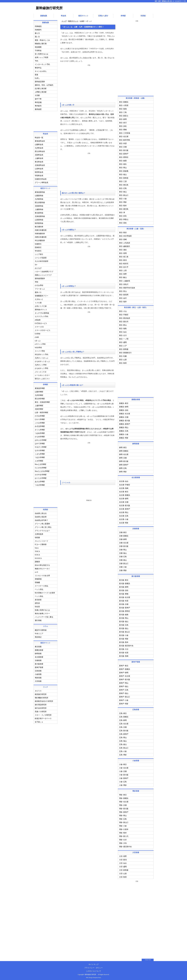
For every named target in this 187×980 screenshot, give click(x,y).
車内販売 (38, 105)
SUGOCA (38, 558)
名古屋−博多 (124, 522)
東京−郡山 (123, 324)
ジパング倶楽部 (41, 257)
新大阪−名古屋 (125, 597)
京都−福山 (123, 552)
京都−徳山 (123, 559)
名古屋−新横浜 (125, 494)
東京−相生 (123, 163)
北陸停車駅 (39, 408)
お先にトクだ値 (41, 305)
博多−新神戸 (124, 811)
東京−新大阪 (124, 150)
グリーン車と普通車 (42, 523)
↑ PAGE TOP (148, 959)
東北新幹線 (39, 212)
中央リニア (39, 633)
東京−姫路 (123, 160)
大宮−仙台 (123, 863)
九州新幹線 (39, 198)
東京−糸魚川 (124, 284)
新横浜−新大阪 (125, 420)
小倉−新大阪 (124, 774)
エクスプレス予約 (42, 316)
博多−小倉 (123, 825)
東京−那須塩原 (125, 317)
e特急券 (38, 319)
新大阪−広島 (124, 624)
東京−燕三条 (124, 256)
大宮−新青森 (124, 869)
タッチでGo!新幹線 (42, 312)
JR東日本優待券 (41, 229)
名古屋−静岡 (124, 498)
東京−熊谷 (123, 232)
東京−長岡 (123, 253)
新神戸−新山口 (125, 696)
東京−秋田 (123, 362)
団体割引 (38, 247)
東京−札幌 (123, 355)
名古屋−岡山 (124, 512)
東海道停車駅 (40, 388)
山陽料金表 (39, 144)
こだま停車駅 (40, 422)
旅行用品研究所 (41, 704)
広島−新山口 (124, 747)
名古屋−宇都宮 (125, 484)
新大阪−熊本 (124, 642)
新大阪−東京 (124, 579)
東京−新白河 (124, 321)
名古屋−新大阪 (125, 505)
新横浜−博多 (124, 437)
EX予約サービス (41, 323)
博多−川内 (123, 842)
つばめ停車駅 (40, 433)
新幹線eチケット (41, 309)
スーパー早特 (40, 350)
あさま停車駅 (40, 481)
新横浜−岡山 (124, 427)
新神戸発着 (39, 667)
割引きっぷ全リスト (42, 378)
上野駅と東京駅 (41, 91)
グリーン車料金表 (42, 182)
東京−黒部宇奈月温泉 (127, 287)
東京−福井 (123, 301)
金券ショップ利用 (42, 57)
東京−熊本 (123, 205)
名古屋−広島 (124, 515)
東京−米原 (123, 143)
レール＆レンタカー (42, 375)
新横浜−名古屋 (125, 413)
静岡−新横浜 (124, 450)
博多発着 (38, 677)
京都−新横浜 (124, 535)
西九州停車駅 (40, 398)
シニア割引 (39, 254)
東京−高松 (123, 222)
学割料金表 (39, 175)
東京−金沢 (123, 297)
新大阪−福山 (124, 621)
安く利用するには (42, 53)
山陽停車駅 (39, 391)
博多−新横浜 (124, 798)
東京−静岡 (123, 119)
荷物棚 (37, 582)
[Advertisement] (88, 83)
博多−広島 (123, 818)
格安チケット (83, 15)
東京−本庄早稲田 (125, 235)
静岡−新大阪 (124, 461)
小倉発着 (38, 674)
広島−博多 (123, 754)
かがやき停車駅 (41, 474)
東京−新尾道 (124, 177)
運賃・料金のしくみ (42, 39)
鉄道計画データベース (43, 718)
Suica (37, 547)
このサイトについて (93, 970)
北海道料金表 (40, 165)
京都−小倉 (123, 566)
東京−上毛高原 (125, 242)
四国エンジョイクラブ (43, 274)
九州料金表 (39, 147)
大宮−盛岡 (123, 866)
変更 (36, 74)
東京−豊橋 (123, 129)
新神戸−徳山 (124, 693)
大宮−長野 (123, 856)
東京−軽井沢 (124, 263)
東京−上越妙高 (125, 280)
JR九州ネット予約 (42, 354)
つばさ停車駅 (40, 457)
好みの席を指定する (42, 565)
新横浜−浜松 (124, 410)
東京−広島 (123, 188)
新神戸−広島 (124, 689)
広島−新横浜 (124, 716)
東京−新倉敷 (124, 170)
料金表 (63, 15)
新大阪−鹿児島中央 (126, 645)
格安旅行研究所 (41, 694)
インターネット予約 (42, 64)
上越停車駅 (39, 405)
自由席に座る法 (41, 513)
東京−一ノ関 (124, 338)
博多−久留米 (124, 829)
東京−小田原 (124, 105)
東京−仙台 (123, 331)
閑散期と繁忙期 (41, 43)
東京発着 (38, 646)
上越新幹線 (39, 209)
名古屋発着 (39, 656)
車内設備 (38, 102)
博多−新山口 (124, 822)
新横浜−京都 (124, 416)
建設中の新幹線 (41, 629)
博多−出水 (123, 839)
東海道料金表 (40, 140)
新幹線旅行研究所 (49, 8)
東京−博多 (123, 201)
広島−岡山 (123, 737)
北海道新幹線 (40, 216)
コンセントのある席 (42, 575)
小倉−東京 (123, 764)
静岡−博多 (123, 471)
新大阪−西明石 (125, 610)
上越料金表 (39, 158)
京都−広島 (123, 556)
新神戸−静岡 (124, 672)
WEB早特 (38, 347)
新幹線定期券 (40, 81)
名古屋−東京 (124, 491)
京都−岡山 (123, 549)
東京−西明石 (124, 157)
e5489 (82, 20)
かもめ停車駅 (40, 436)
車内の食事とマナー (42, 613)
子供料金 (38, 50)
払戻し (37, 77)
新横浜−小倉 (124, 434)
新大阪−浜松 (124, 590)
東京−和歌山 (124, 219)
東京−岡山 (123, 167)
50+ (36, 264)
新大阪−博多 (124, 638)
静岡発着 (38, 653)
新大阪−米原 (124, 600)
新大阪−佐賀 (124, 652)
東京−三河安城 (125, 132)
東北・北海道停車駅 (42, 401)
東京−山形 (123, 359)
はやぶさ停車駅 (41, 439)
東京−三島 (123, 112)
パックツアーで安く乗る (44, 616)
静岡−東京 (123, 447)
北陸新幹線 (39, 205)
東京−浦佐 (123, 249)
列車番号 (38, 29)
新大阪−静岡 (124, 586)
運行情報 (38, 620)
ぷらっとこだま (41, 371)
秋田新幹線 (39, 223)
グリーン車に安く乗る (43, 527)
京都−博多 (123, 570)
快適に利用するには (42, 609)
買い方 (37, 36)
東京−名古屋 (124, 136)
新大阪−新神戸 (125, 607)
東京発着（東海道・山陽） (136, 97)
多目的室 (38, 599)
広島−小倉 (123, 751)
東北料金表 (39, 161)
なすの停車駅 (40, 450)
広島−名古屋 (124, 723)
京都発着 (38, 660)
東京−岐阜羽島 (125, 139)
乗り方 (37, 33)
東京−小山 (123, 311)
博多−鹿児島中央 (125, 846)
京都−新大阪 (124, 546)
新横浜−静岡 (124, 406)
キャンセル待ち (41, 71)
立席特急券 (39, 533)
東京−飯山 (123, 277)
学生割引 (38, 250)
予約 (36, 60)
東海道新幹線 (40, 191)
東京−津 (122, 212)
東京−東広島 (124, 184)
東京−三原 (123, 181)
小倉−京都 (123, 771)
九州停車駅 (39, 395)
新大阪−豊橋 (124, 593)
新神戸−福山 (124, 686)
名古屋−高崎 (124, 488)
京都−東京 (123, 532)
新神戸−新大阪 (125, 679)
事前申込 (38, 67)
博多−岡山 (123, 815)
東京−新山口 (124, 195)
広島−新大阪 (124, 730)
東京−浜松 (123, 125)
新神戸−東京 (124, 665)
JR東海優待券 (40, 233)
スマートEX (39, 326)
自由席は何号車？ (42, 520)
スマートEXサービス (43, 330)
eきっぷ (38, 340)
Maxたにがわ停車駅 (42, 471)
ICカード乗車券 (41, 544)
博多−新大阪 (124, 808)
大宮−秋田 (123, 876)
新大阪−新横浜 (125, 583)
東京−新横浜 (124, 101)
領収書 (37, 537)
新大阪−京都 (124, 604)
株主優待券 (39, 226)
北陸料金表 (39, 154)
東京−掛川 (123, 122)
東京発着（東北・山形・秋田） (136, 307)
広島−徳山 (123, 744)
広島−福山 (123, 740)
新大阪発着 (39, 663)
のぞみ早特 (39, 285)
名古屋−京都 (124, 501)
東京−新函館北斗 (125, 352)
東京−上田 (123, 270)
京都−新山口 (124, 563)
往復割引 (38, 243)
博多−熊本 (123, 832)
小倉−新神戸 (124, 778)
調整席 (37, 561)
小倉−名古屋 (124, 767)
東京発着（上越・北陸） (136, 228)
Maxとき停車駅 (41, 464)
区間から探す (103, 15)
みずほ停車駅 (40, 426)
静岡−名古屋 (124, 454)
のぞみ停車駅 (40, 415)
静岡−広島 (123, 468)
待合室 (37, 606)
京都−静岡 (123, 539)
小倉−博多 (123, 784)
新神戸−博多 (124, 703)
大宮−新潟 (123, 859)
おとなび (38, 267)
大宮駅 (37, 95)
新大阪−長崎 (124, 655)
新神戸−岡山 (124, 682)
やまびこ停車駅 (41, 446)
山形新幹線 (39, 219)
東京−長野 (123, 273)
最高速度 (38, 109)
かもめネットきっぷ (42, 361)
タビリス (38, 690)
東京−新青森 (124, 349)
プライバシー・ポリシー (93, 967)
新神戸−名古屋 (125, 675)
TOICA (37, 551)
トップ (64, 20)
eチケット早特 (40, 343)
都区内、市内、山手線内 (44, 84)
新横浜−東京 (124, 403)
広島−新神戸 (124, 733)
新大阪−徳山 (124, 628)
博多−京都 (123, 804)
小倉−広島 (123, 781)
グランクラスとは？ (42, 530)
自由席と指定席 (41, 516)
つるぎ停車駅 (40, 484)
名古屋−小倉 (124, 519)
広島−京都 (123, 726)
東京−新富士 (124, 115)
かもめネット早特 (42, 368)
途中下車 (38, 98)
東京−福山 (123, 174)
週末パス (38, 292)
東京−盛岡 (123, 342)
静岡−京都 (123, 457)
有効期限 (38, 46)
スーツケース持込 (42, 585)
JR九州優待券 (40, 240)
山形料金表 (39, 168)
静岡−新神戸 (124, 464)
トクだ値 (38, 302)
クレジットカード (42, 540)
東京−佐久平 (124, 266)
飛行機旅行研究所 (42, 697)
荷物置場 (38, 578)
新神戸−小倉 (124, 700)
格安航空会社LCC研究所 (44, 701)
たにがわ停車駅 (41, 467)
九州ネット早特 (41, 364)
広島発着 (38, 670)
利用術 (143, 15)
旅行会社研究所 (41, 707)
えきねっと (39, 299)
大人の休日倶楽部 (42, 261)
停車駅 (123, 15)
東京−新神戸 (124, 153)
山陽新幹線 (39, 195)
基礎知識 (44, 15)
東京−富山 (123, 291)
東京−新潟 (123, 259)
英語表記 (38, 636)
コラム (45, 626)
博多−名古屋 (124, 801)
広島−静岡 (123, 720)
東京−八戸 (123, 345)
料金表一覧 (39, 137)
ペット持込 (39, 589)
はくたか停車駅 (41, 477)
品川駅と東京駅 (41, 88)
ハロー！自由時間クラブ (44, 271)
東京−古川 (123, 335)
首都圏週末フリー (42, 295)
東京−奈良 (123, 215)
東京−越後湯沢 (125, 246)
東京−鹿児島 (124, 208)
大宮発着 (38, 681)
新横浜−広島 (124, 430)
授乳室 (37, 602)
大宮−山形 (123, 873)
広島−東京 (123, 713)
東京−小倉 (123, 198)
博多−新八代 (124, 836)
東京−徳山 (123, 191)
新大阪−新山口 (125, 631)
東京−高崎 (123, 239)
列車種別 (38, 26)
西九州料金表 (40, 151)
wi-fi (36, 571)
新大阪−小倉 (124, 635)
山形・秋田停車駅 (42, 412)
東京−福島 (123, 328)
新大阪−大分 (124, 648)
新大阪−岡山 (124, 617)
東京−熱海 (123, 108)
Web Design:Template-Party (94, 977)
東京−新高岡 (124, 294)
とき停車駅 (39, 460)
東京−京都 (123, 146)
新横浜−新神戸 (125, 423)
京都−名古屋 (124, 542)
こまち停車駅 (40, 453)
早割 (36, 281)
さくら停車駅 (40, 429)
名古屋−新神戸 (125, 508)
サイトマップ (93, 964)
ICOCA (37, 554)
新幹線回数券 (40, 278)
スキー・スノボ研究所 (43, 714)
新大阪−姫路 (124, 614)
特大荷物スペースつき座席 (45, 592)
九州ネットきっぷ (42, 357)
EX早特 (38, 333)
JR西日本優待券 (41, 236)
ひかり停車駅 (40, 419)
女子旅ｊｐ (39, 721)
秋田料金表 (39, 171)
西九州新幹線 (40, 202)
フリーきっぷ (40, 288)
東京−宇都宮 (124, 314)
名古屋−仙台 (124, 481)
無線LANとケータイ (42, 568)
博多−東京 (123, 794)
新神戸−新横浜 (125, 668)
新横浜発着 (39, 649)
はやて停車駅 (40, 443)
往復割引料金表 (41, 178)
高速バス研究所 (41, 711)
